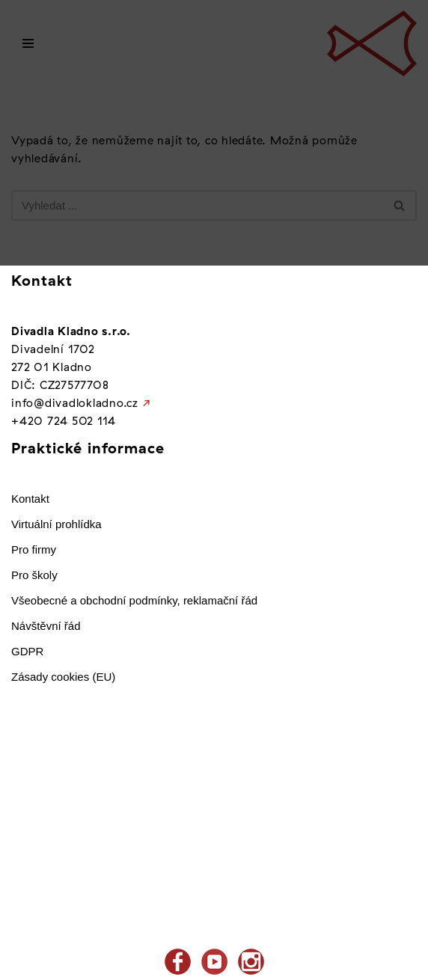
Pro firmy (34, 549)
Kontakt (30, 499)
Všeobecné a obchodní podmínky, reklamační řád (134, 600)
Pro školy (34, 575)
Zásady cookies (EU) (63, 677)
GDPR (27, 651)
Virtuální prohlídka (56, 524)
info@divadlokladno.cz (75, 403)
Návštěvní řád (46, 626)
